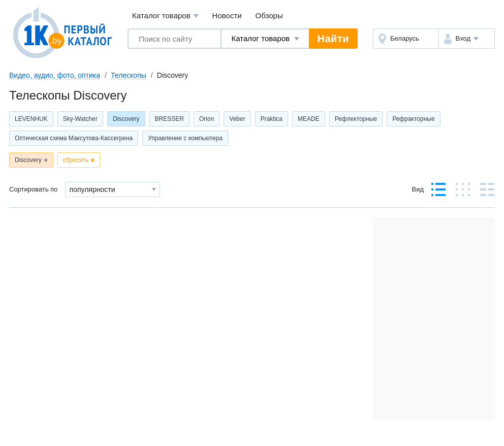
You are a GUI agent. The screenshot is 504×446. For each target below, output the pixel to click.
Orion (207, 119)
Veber (237, 119)
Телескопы (129, 75)
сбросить (76, 160)
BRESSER (169, 119)
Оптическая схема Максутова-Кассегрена (74, 138)
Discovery (126, 119)
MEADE (309, 119)
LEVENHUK (31, 119)
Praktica (272, 119)
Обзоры (269, 15)
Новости (227, 15)
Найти (333, 39)
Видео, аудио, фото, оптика (55, 75)
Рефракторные (413, 119)
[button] (467, 39)
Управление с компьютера (185, 138)
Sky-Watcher (80, 119)
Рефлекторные (356, 119)
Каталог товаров (165, 16)
